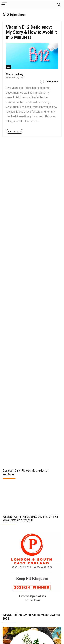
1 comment (52, 82)
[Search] (59, 5)
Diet (9, 67)
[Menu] (4, 5)
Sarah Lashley (15, 74)
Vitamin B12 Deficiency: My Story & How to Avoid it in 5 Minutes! (31, 32)
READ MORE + (15, 131)
